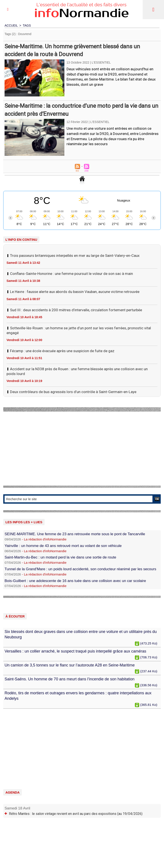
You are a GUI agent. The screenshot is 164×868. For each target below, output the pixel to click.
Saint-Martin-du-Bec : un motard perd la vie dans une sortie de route (60, 557)
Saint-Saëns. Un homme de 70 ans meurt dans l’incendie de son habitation (69, 679)
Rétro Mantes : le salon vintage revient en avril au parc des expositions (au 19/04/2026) (76, 814)
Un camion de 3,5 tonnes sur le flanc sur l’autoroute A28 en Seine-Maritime (70, 665)
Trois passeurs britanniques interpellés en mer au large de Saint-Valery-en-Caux (75, 256)
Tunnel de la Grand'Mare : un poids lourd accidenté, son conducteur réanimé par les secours (80, 569)
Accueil (11, 25)
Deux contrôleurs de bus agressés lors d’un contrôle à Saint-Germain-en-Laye (73, 392)
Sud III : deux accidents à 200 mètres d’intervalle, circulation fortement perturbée (76, 310)
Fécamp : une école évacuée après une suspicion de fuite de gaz (62, 351)
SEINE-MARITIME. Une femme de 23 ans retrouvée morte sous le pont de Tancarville (75, 534)
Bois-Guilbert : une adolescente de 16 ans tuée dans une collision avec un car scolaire (75, 581)
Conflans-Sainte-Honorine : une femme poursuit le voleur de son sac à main (71, 274)
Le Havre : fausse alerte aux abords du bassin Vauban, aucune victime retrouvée (75, 292)
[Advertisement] (82, 449)
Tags (27, 25)
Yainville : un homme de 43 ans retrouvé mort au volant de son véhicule (63, 546)
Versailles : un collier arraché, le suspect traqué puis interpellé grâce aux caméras (75, 651)
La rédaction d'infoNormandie (45, 539)
